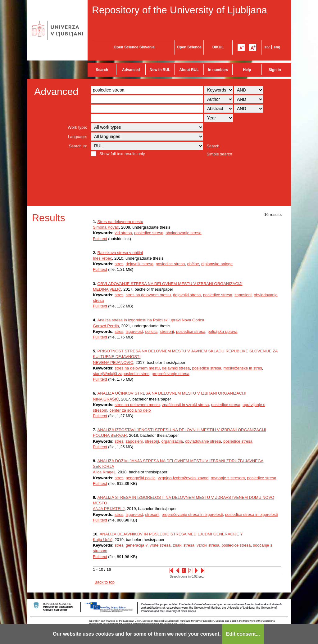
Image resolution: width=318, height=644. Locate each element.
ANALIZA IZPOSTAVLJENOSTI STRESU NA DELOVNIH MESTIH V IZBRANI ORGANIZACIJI (182, 430)
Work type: (77, 127)
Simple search (219, 154)
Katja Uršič (103, 540)
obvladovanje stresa (184, 233)
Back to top (104, 582)
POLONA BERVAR (110, 435)
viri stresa (123, 233)
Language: (77, 137)
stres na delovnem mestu (148, 295)
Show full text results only (122, 154)
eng (277, 47)
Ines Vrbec (102, 258)
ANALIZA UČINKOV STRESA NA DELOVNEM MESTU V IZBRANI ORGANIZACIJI (172, 393)
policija (151, 331)
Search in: (78, 146)
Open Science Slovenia (134, 47)
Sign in (275, 70)
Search (102, 70)
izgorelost (134, 331)
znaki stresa (184, 545)
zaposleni (243, 295)
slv (267, 47)
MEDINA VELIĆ (107, 289)
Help (247, 70)
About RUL (189, 70)
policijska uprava (222, 331)
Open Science (189, 47)
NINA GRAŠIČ (106, 399)
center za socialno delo (130, 410)
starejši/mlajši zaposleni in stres (121, 374)
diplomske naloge (217, 264)
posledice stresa (149, 233)
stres (119, 264)
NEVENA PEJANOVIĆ (113, 362)
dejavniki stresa (140, 264)
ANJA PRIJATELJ (109, 509)
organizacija (172, 441)
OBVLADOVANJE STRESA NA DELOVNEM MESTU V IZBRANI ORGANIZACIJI (170, 284)
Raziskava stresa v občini (120, 253)
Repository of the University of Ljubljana (179, 10)
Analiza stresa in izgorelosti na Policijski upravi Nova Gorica (151, 320)
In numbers (218, 70)
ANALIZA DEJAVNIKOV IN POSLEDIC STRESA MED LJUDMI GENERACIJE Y (171, 534)
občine (193, 264)
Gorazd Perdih (106, 326)
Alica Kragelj (104, 472)
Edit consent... (243, 634)
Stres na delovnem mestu (120, 222)
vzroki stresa (208, 545)
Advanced (131, 70)
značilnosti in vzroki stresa (186, 405)
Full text (100, 239)
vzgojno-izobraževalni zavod (183, 478)
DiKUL (218, 47)
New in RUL (160, 70)
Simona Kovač (106, 227)
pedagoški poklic (141, 478)
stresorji (167, 331)
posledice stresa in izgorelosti (252, 514)
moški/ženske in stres (243, 368)
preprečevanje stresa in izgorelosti (192, 514)
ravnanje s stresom (228, 478)
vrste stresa (160, 545)
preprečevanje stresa (170, 374)
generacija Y (137, 545)
